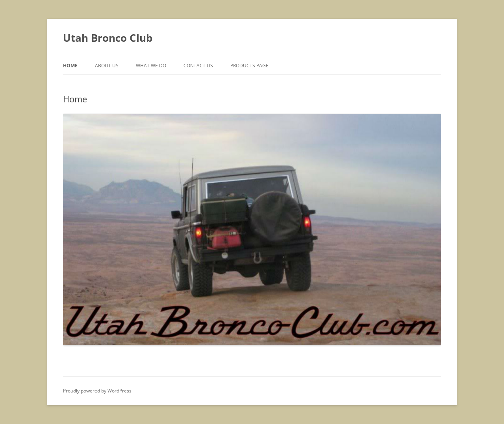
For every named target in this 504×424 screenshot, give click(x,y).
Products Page (249, 66)
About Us (107, 66)
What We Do (151, 66)
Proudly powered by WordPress (97, 391)
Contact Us (198, 66)
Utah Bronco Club (108, 38)
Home (70, 66)
